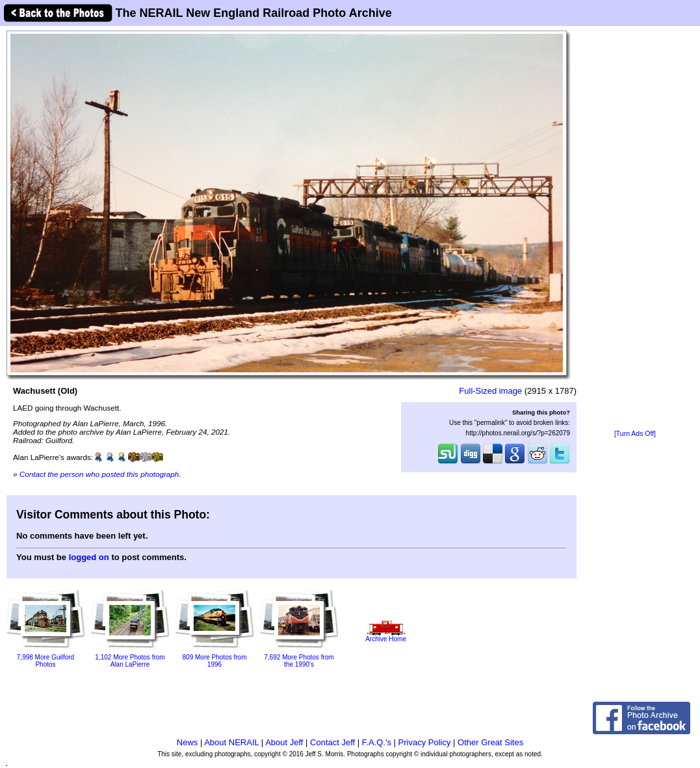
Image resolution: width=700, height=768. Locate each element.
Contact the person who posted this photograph (99, 474)
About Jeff (284, 742)
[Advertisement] (635, 229)
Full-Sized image (490, 391)
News (188, 742)
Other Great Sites (490, 742)
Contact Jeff (332, 742)
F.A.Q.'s (377, 742)
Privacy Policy (425, 742)
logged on (89, 557)
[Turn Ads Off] (635, 434)
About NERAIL (231, 742)
